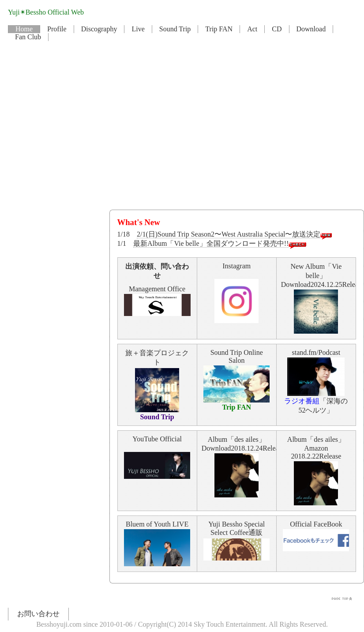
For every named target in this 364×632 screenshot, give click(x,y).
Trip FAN (219, 29)
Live (138, 29)
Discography (99, 29)
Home (24, 29)
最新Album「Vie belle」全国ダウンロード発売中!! (211, 243)
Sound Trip (175, 29)
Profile (57, 29)
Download (311, 29)
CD (277, 29)
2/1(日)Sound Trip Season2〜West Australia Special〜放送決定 (229, 234)
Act (252, 29)
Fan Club (28, 37)
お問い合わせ (38, 614)
